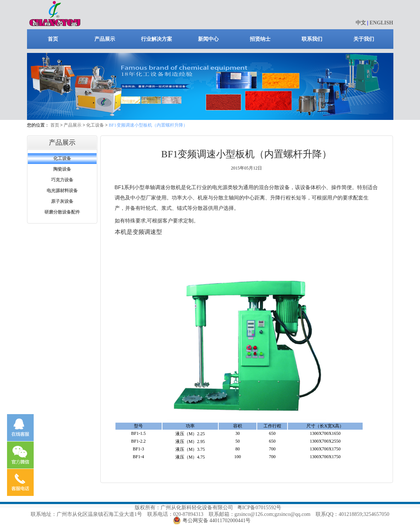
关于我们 (364, 39)
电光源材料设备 (62, 191)
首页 (53, 39)
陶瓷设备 (62, 169)
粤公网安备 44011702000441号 (217, 521)
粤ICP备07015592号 (259, 508)
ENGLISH (382, 23)
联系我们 (312, 39)
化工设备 (95, 125)
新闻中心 (208, 39)
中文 (361, 23)
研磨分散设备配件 (62, 212)
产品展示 (105, 39)
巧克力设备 (62, 180)
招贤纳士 (260, 39)
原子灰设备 (62, 201)
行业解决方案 (157, 39)
